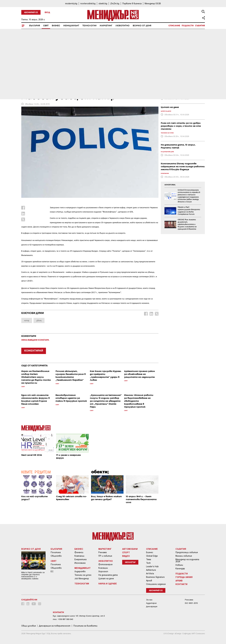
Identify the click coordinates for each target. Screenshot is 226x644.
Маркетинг (106, 26)
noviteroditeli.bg (88, 3)
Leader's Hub (152, 566)
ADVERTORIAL (170, 185)
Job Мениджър (82, 579)
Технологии (89, 26)
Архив (149, 581)
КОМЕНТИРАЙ (34, 351)
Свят (46, 26)
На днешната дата (108, 575)
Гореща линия (184, 577)
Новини (179, 565)
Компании (79, 556)
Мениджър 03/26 (153, 3)
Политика (56, 552)
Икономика (80, 563)
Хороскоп (103, 571)
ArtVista (150, 574)
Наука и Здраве (108, 584)
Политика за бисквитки (85, 626)
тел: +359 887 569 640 (63, 619)
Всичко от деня (142, 26)
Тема (149, 559)
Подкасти (188, 26)
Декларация (152, 606)
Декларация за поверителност (55, 626)
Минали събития (184, 556)
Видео (126, 556)
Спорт (126, 552)
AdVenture (151, 570)
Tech (148, 563)
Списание (174, 26)
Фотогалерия (105, 564)
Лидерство (80, 571)
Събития (200, 26)
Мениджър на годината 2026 (187, 560)
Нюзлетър (130, 562)
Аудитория (151, 603)
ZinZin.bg (115, 3)
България (35, 26)
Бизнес (56, 26)
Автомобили (130, 549)
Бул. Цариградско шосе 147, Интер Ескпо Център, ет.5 (79, 616)
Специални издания (156, 584)
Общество (56, 556)
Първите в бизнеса (132, 3)
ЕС (52, 571)
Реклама (103, 552)
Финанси (79, 552)
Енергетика (80, 559)
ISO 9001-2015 (191, 603)
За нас (149, 600)
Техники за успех (83, 575)
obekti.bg (103, 3)
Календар (180, 569)
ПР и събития (105, 556)
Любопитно (122, 26)
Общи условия (29, 626)
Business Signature (155, 577)
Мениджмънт (71, 26)
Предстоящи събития (187, 552)
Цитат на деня (106, 579)
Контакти (181, 584)
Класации (103, 568)
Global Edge (152, 556)
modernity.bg (71, 3)
